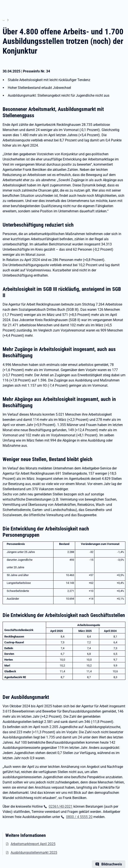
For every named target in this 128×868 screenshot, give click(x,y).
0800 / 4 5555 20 (79, 817)
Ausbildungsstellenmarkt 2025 (34, 853)
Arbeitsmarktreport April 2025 (33, 844)
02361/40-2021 (61, 806)
